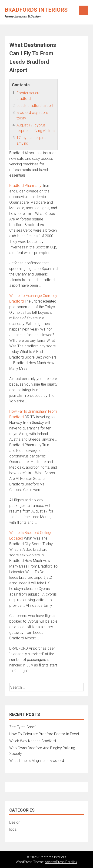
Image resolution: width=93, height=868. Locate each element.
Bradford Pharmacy (25, 186)
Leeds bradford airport (35, 106)
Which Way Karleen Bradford (33, 741)
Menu (84, 10)
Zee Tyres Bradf (22, 727)
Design (15, 822)
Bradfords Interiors (36, 10)
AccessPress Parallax (61, 862)
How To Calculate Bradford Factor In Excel (44, 734)
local (13, 829)
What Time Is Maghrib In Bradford (37, 761)
